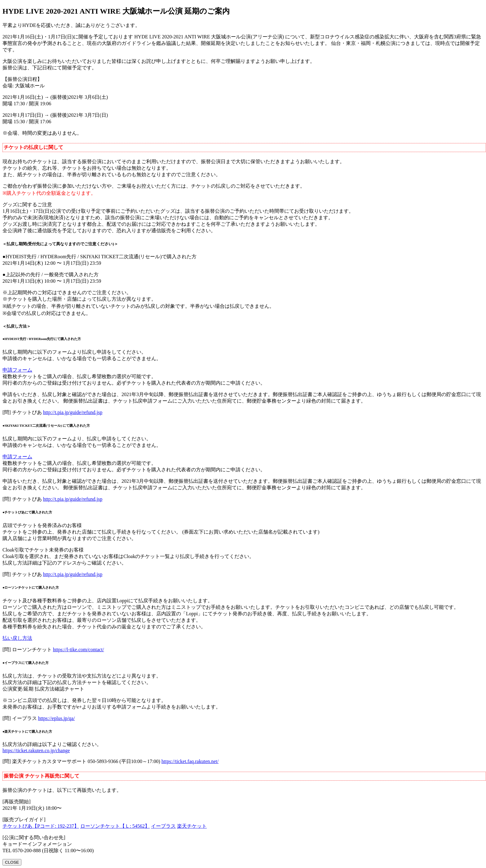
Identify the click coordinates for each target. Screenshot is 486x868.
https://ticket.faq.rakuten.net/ (190, 761)
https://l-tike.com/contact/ (79, 650)
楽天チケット (192, 826)
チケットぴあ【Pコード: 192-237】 (41, 826)
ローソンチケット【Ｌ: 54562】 (115, 826)
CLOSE (12, 862)
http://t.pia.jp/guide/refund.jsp (73, 412)
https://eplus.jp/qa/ (57, 718)
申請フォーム (17, 370)
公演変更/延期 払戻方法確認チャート (43, 689)
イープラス (163, 826)
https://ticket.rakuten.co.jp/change (36, 750)
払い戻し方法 (17, 638)
